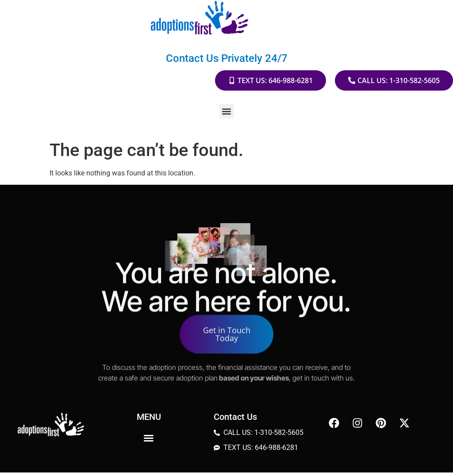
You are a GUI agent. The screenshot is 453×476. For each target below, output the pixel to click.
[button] (227, 111)
